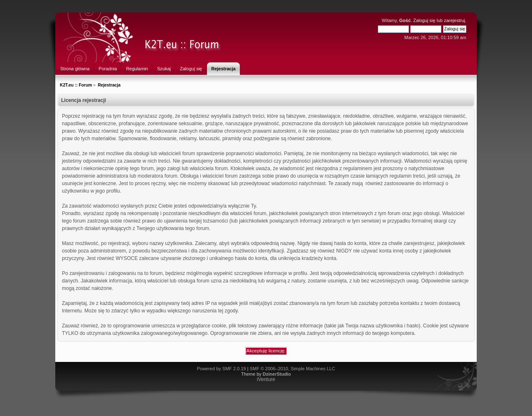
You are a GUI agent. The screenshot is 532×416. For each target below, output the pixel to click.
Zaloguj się (424, 20)
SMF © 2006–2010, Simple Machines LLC (293, 369)
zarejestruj (454, 20)
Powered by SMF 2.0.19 (222, 369)
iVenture (266, 379)
